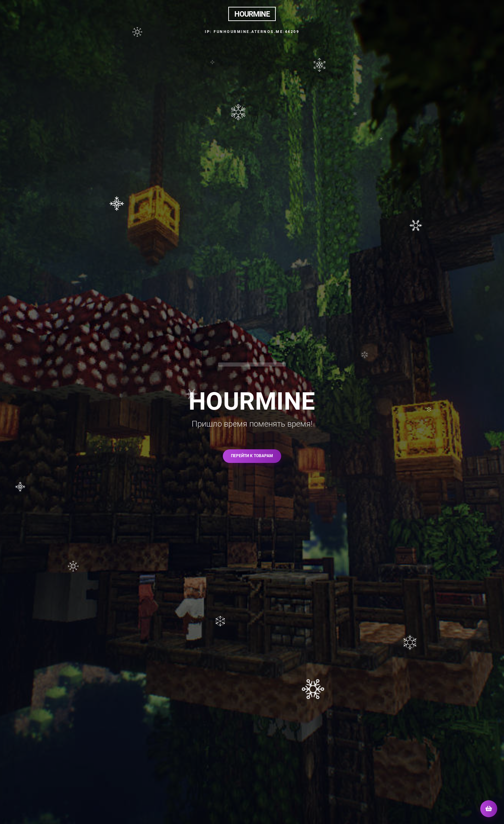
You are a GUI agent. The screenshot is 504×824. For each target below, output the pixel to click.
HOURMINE (252, 14)
